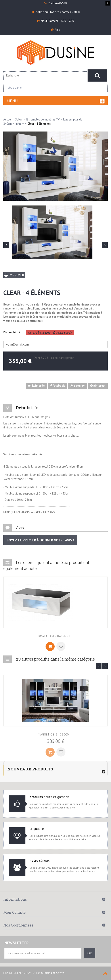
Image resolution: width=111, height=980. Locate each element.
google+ (78, 386)
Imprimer (14, 275)
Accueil (8, 119)
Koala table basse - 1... (55, 636)
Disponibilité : (12, 332)
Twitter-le (36, 386)
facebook (57, 386)
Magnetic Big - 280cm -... (55, 734)
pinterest (98, 386)
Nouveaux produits (30, 769)
